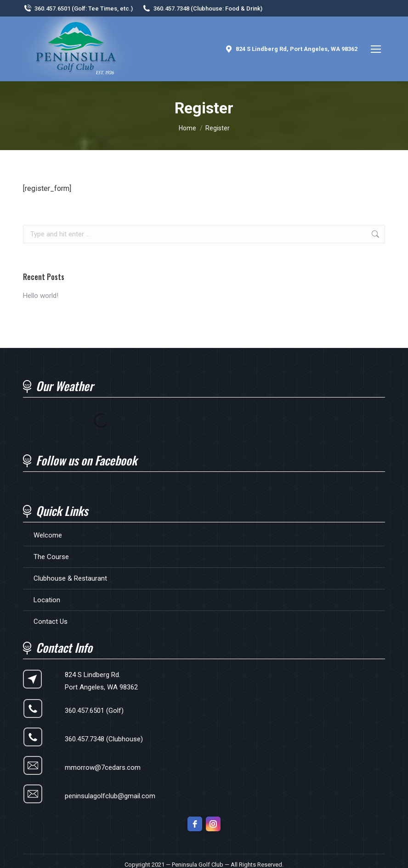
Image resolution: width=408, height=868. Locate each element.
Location (47, 600)
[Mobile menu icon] (376, 49)
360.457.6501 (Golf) (94, 711)
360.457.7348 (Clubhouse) (104, 739)
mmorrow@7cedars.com (103, 767)
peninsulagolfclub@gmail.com (110, 796)
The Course (51, 557)
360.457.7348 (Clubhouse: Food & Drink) (202, 8)
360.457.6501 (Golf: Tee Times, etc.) (78, 8)
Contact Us (51, 622)
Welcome (48, 535)
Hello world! (41, 296)
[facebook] (195, 824)
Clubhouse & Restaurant (70, 578)
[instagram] (213, 824)
